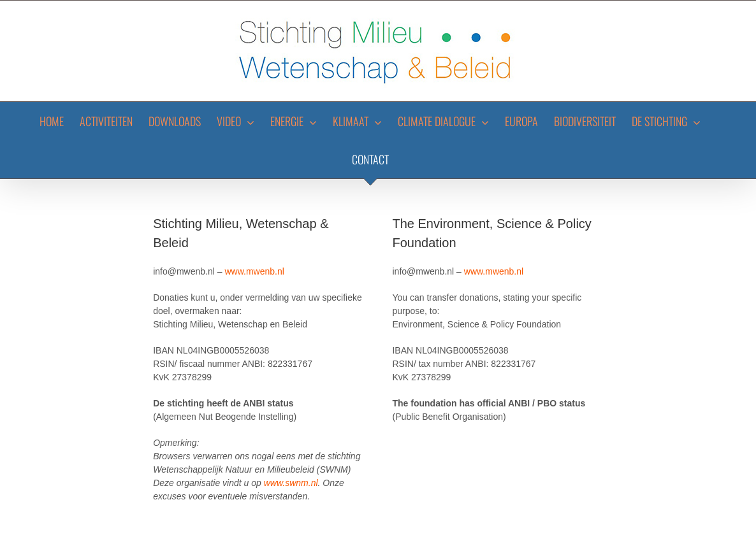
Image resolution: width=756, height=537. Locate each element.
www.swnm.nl (291, 483)
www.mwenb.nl (254, 271)
